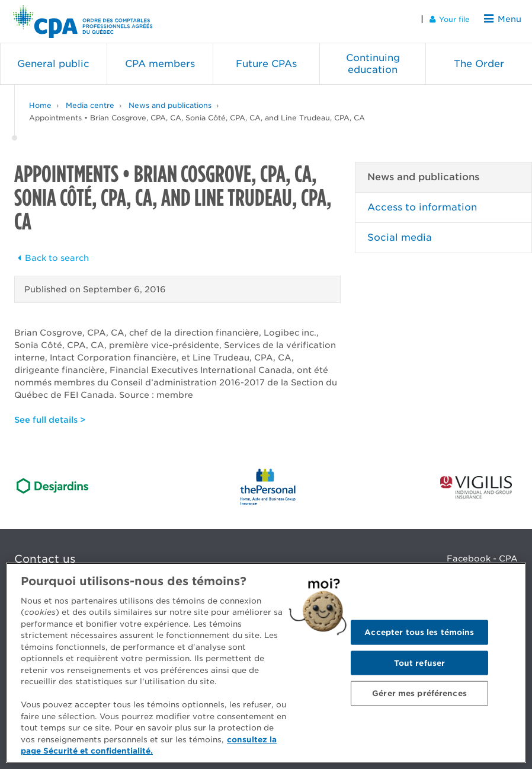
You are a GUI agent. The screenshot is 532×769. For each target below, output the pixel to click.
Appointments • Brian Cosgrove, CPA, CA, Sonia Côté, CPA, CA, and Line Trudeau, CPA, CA (197, 113)
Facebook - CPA (482, 554)
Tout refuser (420, 663)
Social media (400, 233)
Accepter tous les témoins (419, 632)
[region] (266, 663)
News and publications (170, 100)
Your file (454, 19)
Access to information (422, 202)
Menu (505, 19)
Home (40, 100)
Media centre (90, 100)
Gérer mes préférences (419, 693)
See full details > (50, 415)
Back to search (52, 253)
